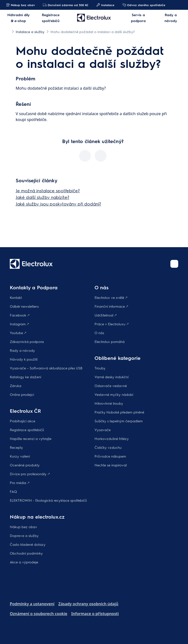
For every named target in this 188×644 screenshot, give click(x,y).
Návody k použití (24, 359)
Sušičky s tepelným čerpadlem (119, 421)
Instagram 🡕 (19, 324)
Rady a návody (22, 350)
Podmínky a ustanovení (32, 604)
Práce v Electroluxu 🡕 (112, 324)
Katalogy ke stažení (25, 377)
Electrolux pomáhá (110, 341)
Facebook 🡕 (20, 315)
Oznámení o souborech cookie (39, 614)
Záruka (16, 386)
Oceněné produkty (25, 465)
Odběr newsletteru (24, 306)
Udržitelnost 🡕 (106, 315)
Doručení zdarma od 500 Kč (66, 5)
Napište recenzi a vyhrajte (31, 438)
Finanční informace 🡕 (111, 306)
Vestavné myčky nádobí (114, 394)
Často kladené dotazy (28, 544)
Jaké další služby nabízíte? (42, 197)
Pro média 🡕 (20, 483)
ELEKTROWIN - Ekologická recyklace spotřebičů (48, 500)
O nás (99, 333)
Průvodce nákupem (110, 456)
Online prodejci (22, 394)
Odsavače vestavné (111, 386)
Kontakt (16, 297)
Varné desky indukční (112, 377)
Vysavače (103, 430)
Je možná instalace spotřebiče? (48, 190)
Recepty (16, 447)
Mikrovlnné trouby (109, 403)
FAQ (13, 491)
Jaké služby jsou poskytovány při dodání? (58, 204)
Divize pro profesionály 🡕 (30, 474)
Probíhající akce (23, 421)
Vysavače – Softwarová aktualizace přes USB (46, 368)
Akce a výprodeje (24, 562)
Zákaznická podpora (27, 341)
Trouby (100, 368)
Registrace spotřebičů (27, 430)
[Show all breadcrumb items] (8, 31)
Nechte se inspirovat (111, 465)
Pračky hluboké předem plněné (119, 412)
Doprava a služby (24, 535)
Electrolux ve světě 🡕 (111, 297)
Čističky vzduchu (108, 447)
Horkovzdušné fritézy (112, 438)
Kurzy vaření (20, 456)
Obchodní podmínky (26, 553)
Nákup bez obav (20, 5)
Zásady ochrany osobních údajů (88, 604)
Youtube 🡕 (18, 333)
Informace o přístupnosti (95, 614)
